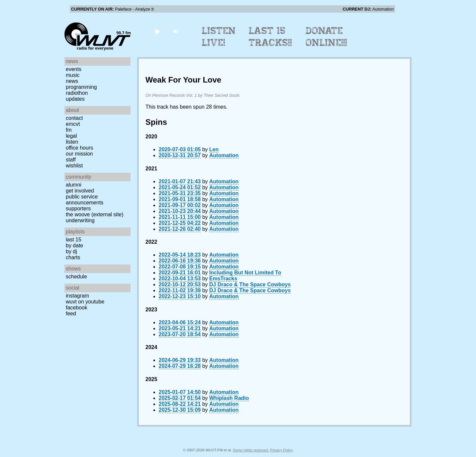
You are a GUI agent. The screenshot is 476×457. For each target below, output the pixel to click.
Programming (81, 87)
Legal (71, 136)
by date (74, 246)
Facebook (77, 308)
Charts (73, 257)
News (72, 81)
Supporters (78, 209)
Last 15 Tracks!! (271, 37)
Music (73, 75)
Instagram (77, 296)
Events (74, 69)
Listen (72, 142)
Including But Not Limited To (245, 273)
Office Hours (79, 148)
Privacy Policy (282, 450)
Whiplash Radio (229, 398)
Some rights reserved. (251, 450)
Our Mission (79, 154)
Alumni (74, 185)
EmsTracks (223, 279)
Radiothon (77, 93)
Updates (75, 99)
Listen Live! (219, 37)
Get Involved (80, 191)
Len (214, 149)
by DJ (71, 251)
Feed (71, 314)
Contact (74, 118)
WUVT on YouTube (85, 302)
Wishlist (74, 166)
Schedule (76, 277)
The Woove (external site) (95, 214)
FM (69, 130)
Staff (71, 160)
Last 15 (74, 240)
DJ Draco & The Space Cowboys (250, 284)
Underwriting (80, 220)
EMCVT (73, 124)
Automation (224, 155)
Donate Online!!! (327, 37)
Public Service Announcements (85, 200)
